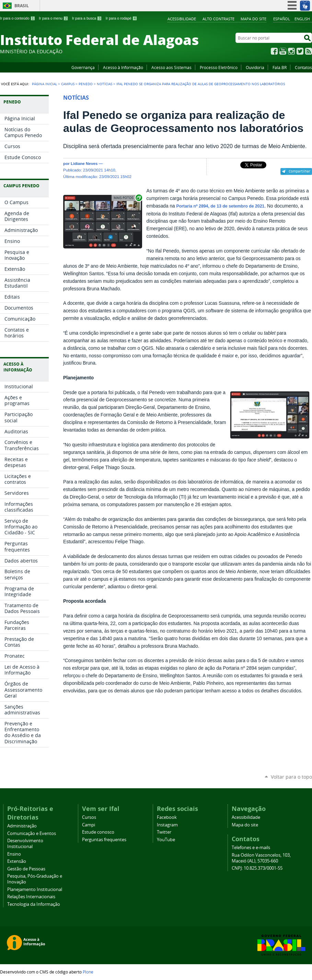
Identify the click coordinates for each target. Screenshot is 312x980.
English (302, 19)
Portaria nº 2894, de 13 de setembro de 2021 (220, 206)
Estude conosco (98, 832)
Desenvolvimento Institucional (25, 844)
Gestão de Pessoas (26, 869)
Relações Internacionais (31, 897)
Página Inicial (44, 84)
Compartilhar (299, 171)
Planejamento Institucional (35, 889)
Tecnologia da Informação (34, 904)
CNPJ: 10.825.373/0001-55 (257, 868)
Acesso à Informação (123, 67)
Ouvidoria (255, 67)
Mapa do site (253, 19)
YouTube (283, 51)
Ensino (14, 854)
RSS (309, 51)
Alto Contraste (218, 19)
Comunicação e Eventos (32, 833)
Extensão (17, 861)
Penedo (86, 84)
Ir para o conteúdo (18, 18)
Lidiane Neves (84, 163)
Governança (83, 67)
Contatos (303, 67)
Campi (89, 825)
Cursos (89, 817)
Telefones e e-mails (251, 848)
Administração (22, 826)
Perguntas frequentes (104, 840)
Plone (88, 972)
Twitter (300, 51)
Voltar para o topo (291, 777)
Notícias (105, 84)
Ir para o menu (53, 18)
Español (282, 19)
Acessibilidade (182, 19)
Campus (68, 84)
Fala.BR (280, 67)
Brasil (22, 6)
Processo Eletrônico (219, 67)
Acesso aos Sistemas (171, 67)
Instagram (291, 51)
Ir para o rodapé (122, 18)
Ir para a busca (87, 18)
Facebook (274, 51)
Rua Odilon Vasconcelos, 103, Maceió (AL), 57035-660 (261, 858)
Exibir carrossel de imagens (127, 198)
